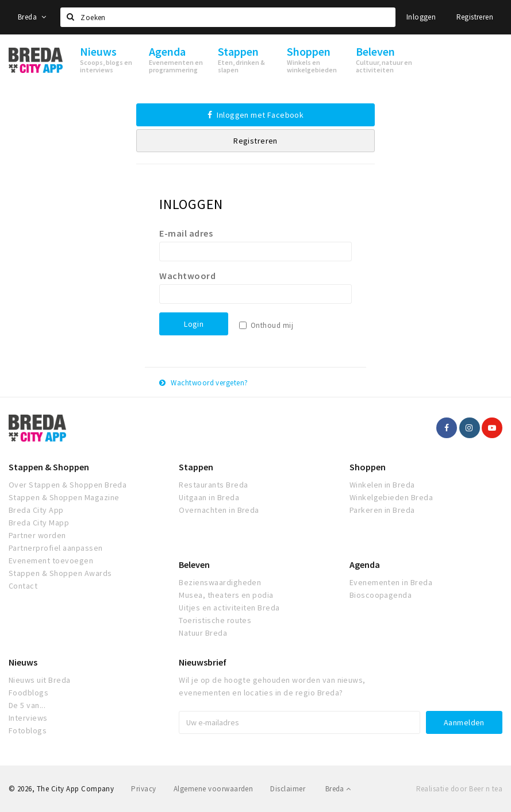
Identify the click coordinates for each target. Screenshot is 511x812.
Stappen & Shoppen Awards (60, 573)
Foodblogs (28, 693)
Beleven (194, 564)
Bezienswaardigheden (220, 582)
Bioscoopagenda (381, 595)
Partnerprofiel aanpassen (56, 548)
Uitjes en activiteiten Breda (229, 608)
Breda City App (36, 510)
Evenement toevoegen (51, 560)
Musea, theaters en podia (226, 595)
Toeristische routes (215, 620)
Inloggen (421, 17)
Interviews (28, 718)
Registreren (475, 17)
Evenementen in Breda (391, 582)
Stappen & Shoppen (49, 467)
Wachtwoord (187, 276)
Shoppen (368, 467)
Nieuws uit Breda (40, 680)
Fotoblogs (28, 730)
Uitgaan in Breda (209, 497)
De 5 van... (27, 705)
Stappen (196, 467)
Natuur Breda (203, 633)
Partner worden (37, 535)
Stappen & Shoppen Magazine (64, 497)
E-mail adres (186, 233)
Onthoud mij (272, 325)
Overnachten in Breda (219, 510)
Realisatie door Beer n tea (459, 789)
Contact (23, 586)
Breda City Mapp (39, 523)
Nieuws (23, 662)
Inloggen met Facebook (256, 115)
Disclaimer (288, 789)
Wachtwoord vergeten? (204, 383)
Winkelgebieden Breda (391, 497)
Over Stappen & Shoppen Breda (68, 485)
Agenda (365, 564)
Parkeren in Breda (382, 510)
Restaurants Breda (213, 485)
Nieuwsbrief (203, 662)
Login (194, 324)
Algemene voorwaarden (214, 789)
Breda (32, 17)
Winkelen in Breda (382, 485)
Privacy (143, 789)
